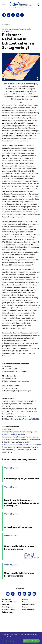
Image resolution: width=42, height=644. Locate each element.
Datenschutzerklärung (29, 604)
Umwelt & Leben (8, 607)
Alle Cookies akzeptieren (31, 641)
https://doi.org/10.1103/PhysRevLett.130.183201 (23, 419)
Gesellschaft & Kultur (10, 602)
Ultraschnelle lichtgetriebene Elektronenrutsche (19, 548)
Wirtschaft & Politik (9, 610)
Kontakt (25, 607)
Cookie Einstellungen (28, 610)
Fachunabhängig (8, 612)
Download (28, 99)
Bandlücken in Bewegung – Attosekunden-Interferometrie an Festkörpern (22, 503)
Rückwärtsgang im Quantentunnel (22, 479)
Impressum (26, 602)
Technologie (6, 599)
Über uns (25, 599)
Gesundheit (6, 604)
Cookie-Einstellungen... (9, 641)
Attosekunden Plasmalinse (18, 527)
